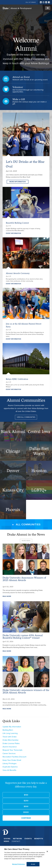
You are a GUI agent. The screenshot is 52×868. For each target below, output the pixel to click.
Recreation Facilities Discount (14, 757)
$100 (26, 795)
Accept (33, 864)
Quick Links (11, 721)
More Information (18, 182)
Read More (7, 596)
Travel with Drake (10, 737)
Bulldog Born (8, 730)
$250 (26, 801)
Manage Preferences (18, 864)
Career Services (9, 753)
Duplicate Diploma (10, 767)
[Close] (47, 851)
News (7, 841)
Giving (7, 839)
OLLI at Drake (31, 2)
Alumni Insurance (10, 747)
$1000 (26, 812)
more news (26, 541)
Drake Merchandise (10, 740)
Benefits (39, 839)
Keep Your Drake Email (12, 760)
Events (28, 839)
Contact (16, 841)
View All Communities (26, 417)
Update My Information (12, 727)
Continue (26, 818)
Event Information (13, 233)
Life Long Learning (10, 733)
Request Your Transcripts (12, 750)
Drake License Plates (11, 743)
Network (18, 839)
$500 (26, 806)
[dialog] (26, 857)
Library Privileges (10, 763)
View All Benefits (9, 770)
